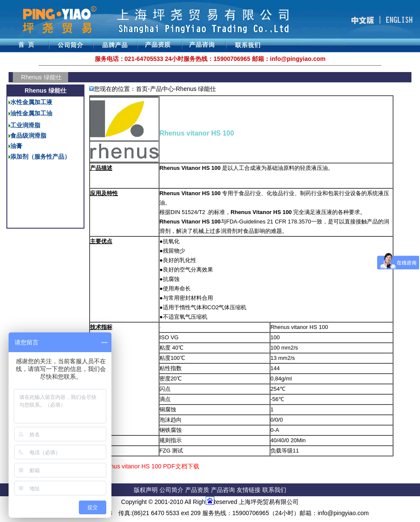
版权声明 (146, 490)
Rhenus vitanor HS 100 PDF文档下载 (149, 466)
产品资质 (197, 490)
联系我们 (274, 490)
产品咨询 (223, 490)
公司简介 (172, 490)
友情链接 (249, 490)
